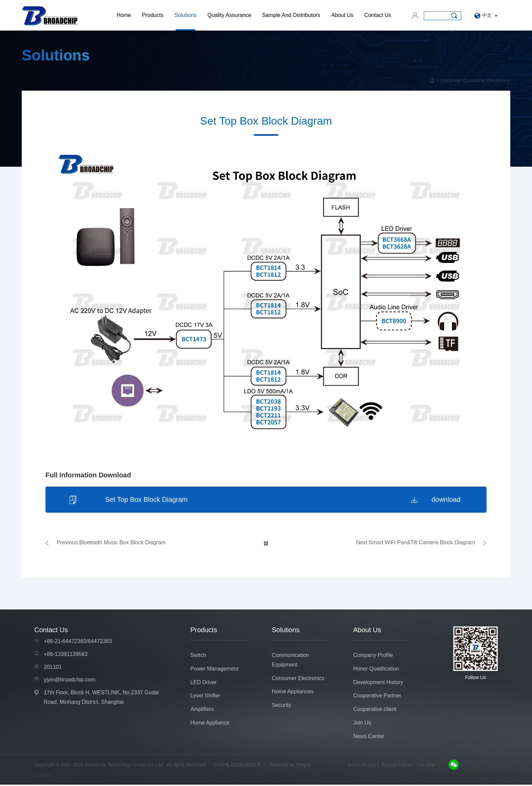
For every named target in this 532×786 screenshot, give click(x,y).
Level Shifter (205, 697)
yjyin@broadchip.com (70, 681)
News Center (369, 737)
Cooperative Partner (377, 697)
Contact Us (378, 15)
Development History (378, 683)
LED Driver (204, 683)
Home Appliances (293, 692)
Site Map (426, 766)
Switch (198, 656)
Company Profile (373, 656)
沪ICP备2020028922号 (237, 766)
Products (153, 15)
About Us (342, 15)
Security (282, 706)
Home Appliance (210, 724)
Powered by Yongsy (290, 766)
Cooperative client (375, 710)
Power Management (215, 669)
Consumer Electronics (487, 80)
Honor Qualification (376, 669)
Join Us (362, 724)
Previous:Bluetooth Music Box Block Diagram (111, 543)
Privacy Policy (396, 766)
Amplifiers (202, 710)
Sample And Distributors (291, 15)
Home (124, 15)
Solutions (186, 15)
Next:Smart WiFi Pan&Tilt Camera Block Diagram (415, 543)
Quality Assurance (229, 15)
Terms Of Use (362, 766)
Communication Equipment (291, 661)
